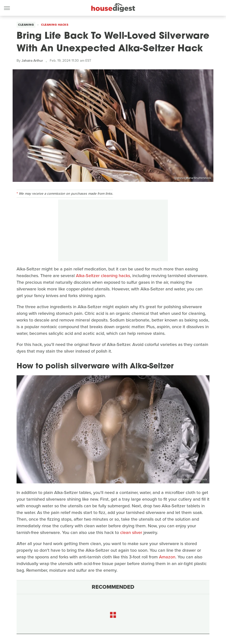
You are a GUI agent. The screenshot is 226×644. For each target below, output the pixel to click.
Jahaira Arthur (32, 61)
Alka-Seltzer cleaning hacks (103, 276)
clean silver (131, 532)
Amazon (167, 557)
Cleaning (26, 25)
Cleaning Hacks (55, 25)
